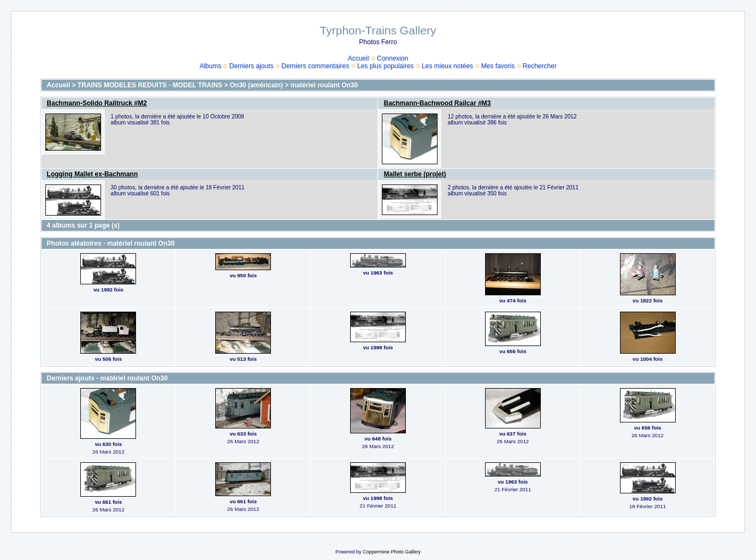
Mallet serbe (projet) (415, 174)
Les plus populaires (385, 66)
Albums (210, 66)
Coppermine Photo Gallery (392, 552)
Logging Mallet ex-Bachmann (93, 174)
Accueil (359, 58)
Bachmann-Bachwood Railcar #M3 (437, 103)
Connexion (392, 58)
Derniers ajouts (252, 66)
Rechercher (540, 66)
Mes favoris (498, 66)
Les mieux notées (447, 66)
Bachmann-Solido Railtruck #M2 (97, 103)
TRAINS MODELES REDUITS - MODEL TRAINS (150, 85)
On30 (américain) (256, 85)
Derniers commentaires (315, 66)
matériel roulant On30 (324, 85)
